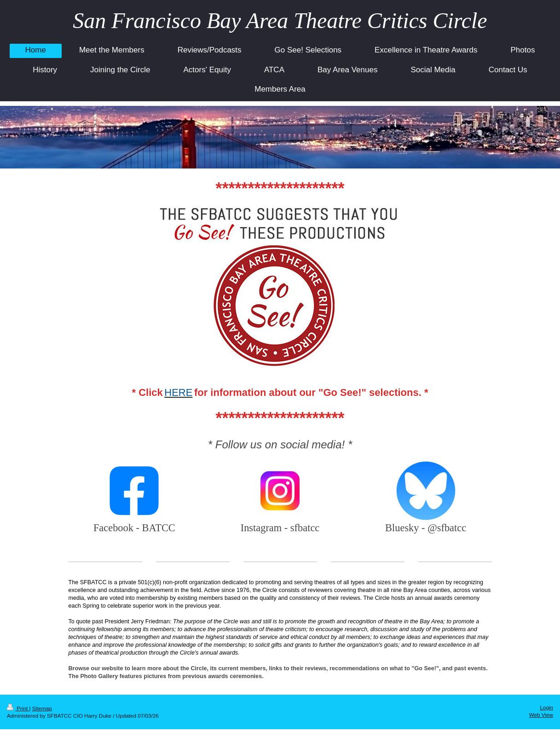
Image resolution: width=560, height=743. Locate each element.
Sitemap (42, 708)
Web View (541, 715)
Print (18, 708)
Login (546, 707)
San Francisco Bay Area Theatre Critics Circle (280, 20)
